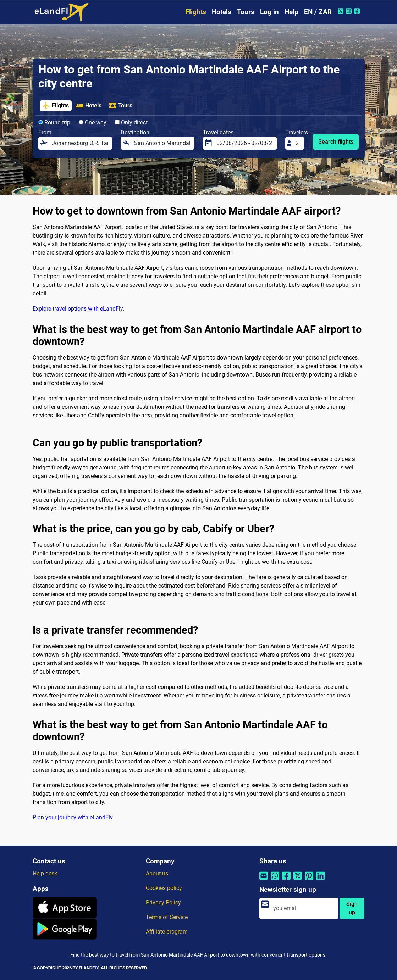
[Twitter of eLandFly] (341, 11)
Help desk (45, 873)
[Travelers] (298, 143)
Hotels (222, 12)
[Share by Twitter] (298, 880)
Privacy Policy (163, 903)
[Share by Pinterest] (309, 880)
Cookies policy (164, 888)
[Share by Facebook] (286, 880)
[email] (304, 908)
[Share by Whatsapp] (275, 880)
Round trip (54, 122)
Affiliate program (167, 932)
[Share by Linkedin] (320, 880)
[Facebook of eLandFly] (358, 11)
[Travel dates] (244, 143)
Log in (269, 12)
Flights (196, 12)
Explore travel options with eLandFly (78, 309)
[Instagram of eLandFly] (350, 11)
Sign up (352, 908)
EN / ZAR (318, 12)
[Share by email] (264, 880)
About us (157, 873)
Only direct (131, 122)
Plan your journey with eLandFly (73, 817)
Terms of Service (167, 917)
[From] (80, 143)
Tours (246, 12)
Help (291, 12)
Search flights (336, 142)
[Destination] (162, 143)
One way (93, 122)
